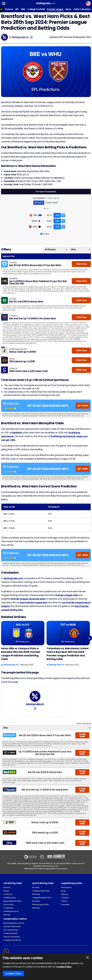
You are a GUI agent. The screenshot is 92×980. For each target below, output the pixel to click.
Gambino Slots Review (12, 926)
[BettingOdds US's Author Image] (35, 696)
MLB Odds (36, 908)
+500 (57, 227)
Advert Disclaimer (84, 723)
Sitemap (7, 915)
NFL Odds (36, 887)
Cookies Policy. (64, 967)
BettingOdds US (20, 37)
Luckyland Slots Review (12, 940)
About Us (7, 887)
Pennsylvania (66, 887)
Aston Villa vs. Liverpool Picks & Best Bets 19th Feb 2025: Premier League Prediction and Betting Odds (21, 654)
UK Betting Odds (10, 898)
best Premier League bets (34, 603)
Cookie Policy (8, 908)
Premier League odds (67, 595)
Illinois (63, 891)
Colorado (65, 898)
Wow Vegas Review (11, 930)
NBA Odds (36, 894)
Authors (6, 891)
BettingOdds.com (14, 578)
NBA (23, 9)
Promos (9, 9)
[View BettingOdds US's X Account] (31, 37)
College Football (36, 9)
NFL (17, 9)
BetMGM (17, 433)
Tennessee (65, 904)
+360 (57, 221)
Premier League (55, 9)
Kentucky (65, 894)
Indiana (64, 901)
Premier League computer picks (28, 599)
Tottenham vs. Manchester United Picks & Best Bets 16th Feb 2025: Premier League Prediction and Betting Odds (67, 654)
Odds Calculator (82, 9)
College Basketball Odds (42, 898)
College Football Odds (41, 891)
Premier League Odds (40, 904)
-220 (57, 215)
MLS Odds (36, 901)
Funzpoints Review (10, 933)
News (68, 9)
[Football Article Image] (23, 633)
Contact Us (8, 894)
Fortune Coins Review (11, 937)
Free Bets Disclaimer (11, 911)
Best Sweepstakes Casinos (14, 923)
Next (89, 638)
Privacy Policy (8, 904)
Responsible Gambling (12, 901)
